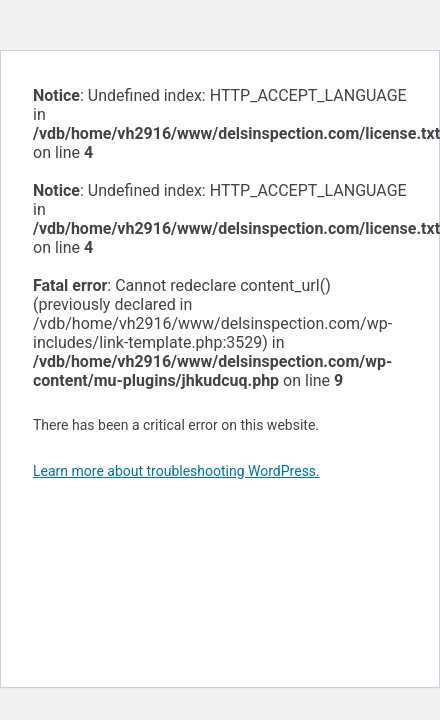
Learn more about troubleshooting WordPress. (176, 471)
